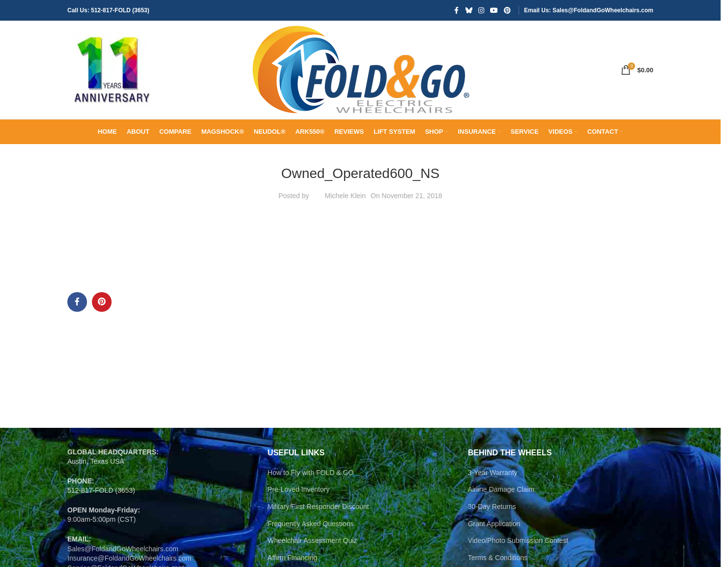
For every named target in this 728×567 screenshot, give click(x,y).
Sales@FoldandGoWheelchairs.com (123, 549)
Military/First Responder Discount (318, 507)
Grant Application (494, 524)
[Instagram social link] (481, 11)
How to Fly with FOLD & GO (310, 473)
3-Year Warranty (493, 473)
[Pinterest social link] (507, 11)
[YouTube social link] (494, 11)
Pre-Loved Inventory (298, 489)
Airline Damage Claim (501, 489)
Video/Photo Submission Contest (518, 540)
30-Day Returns (492, 507)
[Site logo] (112, 69)
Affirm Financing (292, 558)
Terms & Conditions (498, 558)
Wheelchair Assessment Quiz (312, 540)
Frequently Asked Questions (310, 524)
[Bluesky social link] (469, 11)
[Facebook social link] (457, 11)
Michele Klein (345, 196)
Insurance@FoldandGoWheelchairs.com (129, 558)
